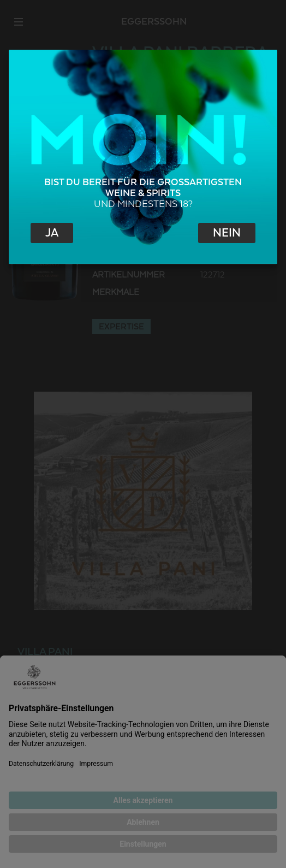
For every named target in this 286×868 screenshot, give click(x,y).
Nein (227, 233)
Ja (52, 233)
